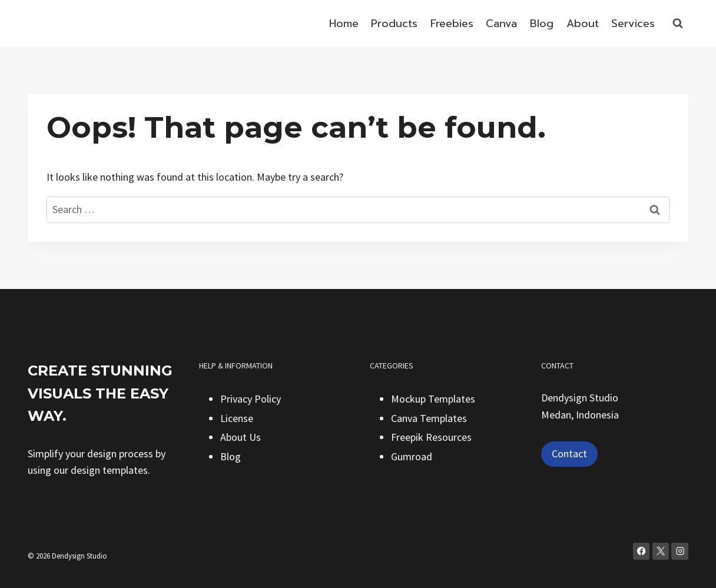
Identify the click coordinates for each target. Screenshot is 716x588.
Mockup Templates (433, 399)
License (237, 418)
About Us (241, 437)
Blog (542, 24)
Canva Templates (429, 418)
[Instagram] (680, 551)
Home (344, 24)
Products (394, 24)
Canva (501, 24)
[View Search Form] (678, 24)
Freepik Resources (431, 437)
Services (633, 24)
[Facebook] (642, 551)
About (583, 24)
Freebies (452, 24)
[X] (661, 551)
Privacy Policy (251, 399)
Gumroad (412, 456)
